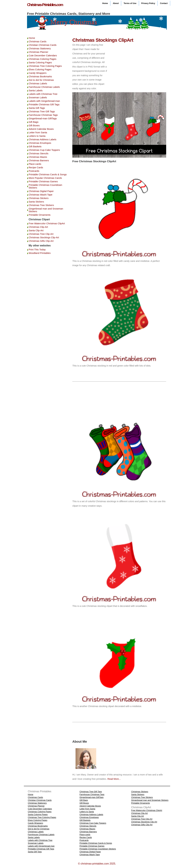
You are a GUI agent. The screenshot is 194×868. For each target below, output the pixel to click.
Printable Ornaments (40, 215)
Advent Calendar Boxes (41, 129)
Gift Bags (34, 122)
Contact (164, 3)
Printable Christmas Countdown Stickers (98, 849)
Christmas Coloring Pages (42, 59)
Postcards (34, 171)
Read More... (114, 779)
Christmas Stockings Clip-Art (44, 237)
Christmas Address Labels (42, 139)
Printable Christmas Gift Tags (44, 104)
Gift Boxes (34, 125)
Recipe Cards (36, 167)
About (116, 3)
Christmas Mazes (38, 157)
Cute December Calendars (43, 55)
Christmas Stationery (40, 48)
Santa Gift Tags (37, 108)
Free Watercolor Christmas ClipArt (47, 223)
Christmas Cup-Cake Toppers (44, 150)
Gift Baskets (35, 146)
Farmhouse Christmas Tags (43, 115)
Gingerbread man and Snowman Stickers (150, 800)
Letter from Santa (38, 132)
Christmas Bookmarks (40, 76)
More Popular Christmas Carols (45, 178)
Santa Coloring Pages (40, 62)
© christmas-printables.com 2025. (97, 864)
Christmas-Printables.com (45, 5)
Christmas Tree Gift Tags (42, 111)
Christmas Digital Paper (41, 191)
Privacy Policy (148, 3)
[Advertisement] (140, 65)
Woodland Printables (40, 253)
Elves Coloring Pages (40, 69)
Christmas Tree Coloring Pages (45, 66)
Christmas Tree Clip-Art (41, 234)
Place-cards (35, 164)
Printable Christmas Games (43, 181)
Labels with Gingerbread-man (44, 101)
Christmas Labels (38, 83)
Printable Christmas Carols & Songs (48, 174)
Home (105, 3)
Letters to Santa (37, 136)
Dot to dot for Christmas (41, 80)
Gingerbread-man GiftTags (43, 118)
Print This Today (37, 249)
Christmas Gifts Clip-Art (41, 241)
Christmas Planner (38, 52)
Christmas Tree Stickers (41, 205)
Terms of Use (130, 3)
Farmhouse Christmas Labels (44, 87)
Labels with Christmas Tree (43, 94)
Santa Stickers (36, 202)
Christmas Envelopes (40, 143)
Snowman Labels (38, 97)
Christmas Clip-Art (38, 227)
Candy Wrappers (38, 73)
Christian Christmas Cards (43, 45)
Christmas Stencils (38, 153)
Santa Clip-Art (36, 230)
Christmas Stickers (39, 198)
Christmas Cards (38, 41)
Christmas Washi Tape (40, 195)
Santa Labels (36, 90)
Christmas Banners (39, 160)
